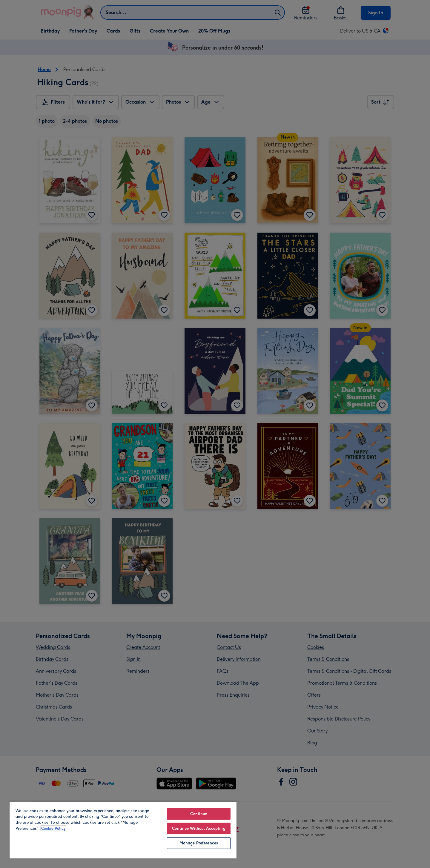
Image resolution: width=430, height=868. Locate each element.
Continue (199, 814)
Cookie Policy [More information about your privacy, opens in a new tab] (53, 828)
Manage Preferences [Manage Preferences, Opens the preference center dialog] (199, 843)
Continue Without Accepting (199, 828)
